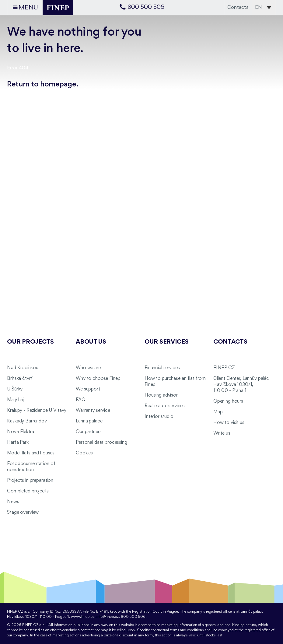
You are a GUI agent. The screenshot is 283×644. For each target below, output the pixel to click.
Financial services (162, 368)
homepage (58, 84)
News (13, 502)
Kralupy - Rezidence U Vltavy (37, 411)
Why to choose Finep (98, 379)
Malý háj (15, 400)
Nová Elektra (20, 432)
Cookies (84, 453)
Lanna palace (89, 421)
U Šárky (15, 389)
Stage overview (23, 513)
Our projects (30, 342)
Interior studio (159, 417)
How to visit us (229, 423)
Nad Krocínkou (23, 368)
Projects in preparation (30, 481)
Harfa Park (18, 443)
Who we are (88, 368)
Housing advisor (161, 395)
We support (88, 389)
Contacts (238, 7)
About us (91, 342)
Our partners (89, 432)
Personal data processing (101, 443)
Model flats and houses (31, 453)
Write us (222, 433)
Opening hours (228, 401)
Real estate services (165, 406)
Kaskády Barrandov (27, 421)
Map (218, 412)
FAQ (81, 400)
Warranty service (93, 411)
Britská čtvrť (20, 379)
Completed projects (28, 491)
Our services (167, 342)
